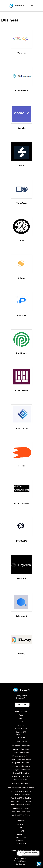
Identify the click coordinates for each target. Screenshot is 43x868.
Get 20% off (22, 705)
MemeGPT (21, 834)
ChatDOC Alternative (21, 783)
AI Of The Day (21, 712)
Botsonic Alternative (21, 756)
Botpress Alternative (21, 763)
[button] (32, 6)
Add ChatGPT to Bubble (21, 798)
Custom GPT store (21, 733)
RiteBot (21, 828)
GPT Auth (21, 738)
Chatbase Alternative (21, 746)
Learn (21, 722)
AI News (21, 824)
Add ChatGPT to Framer (21, 815)
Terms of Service (20, 861)
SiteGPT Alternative (21, 749)
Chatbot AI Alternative (21, 766)
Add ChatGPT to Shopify (21, 791)
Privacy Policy (20, 858)
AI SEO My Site (21, 729)
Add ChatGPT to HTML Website (21, 788)
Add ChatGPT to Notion (21, 801)
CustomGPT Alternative (21, 759)
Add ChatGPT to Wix (21, 808)
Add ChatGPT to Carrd (21, 812)
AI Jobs (21, 725)
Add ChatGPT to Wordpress (21, 805)
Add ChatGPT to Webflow (21, 795)
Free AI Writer (21, 741)
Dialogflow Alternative (21, 770)
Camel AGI (21, 844)
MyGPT (21, 831)
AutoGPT (21, 821)
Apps (21, 715)
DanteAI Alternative (21, 753)
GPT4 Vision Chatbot (21, 839)
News (21, 718)
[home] (16, 6)
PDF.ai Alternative (21, 780)
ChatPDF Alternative (21, 776)
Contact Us (20, 864)
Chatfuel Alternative (21, 773)
